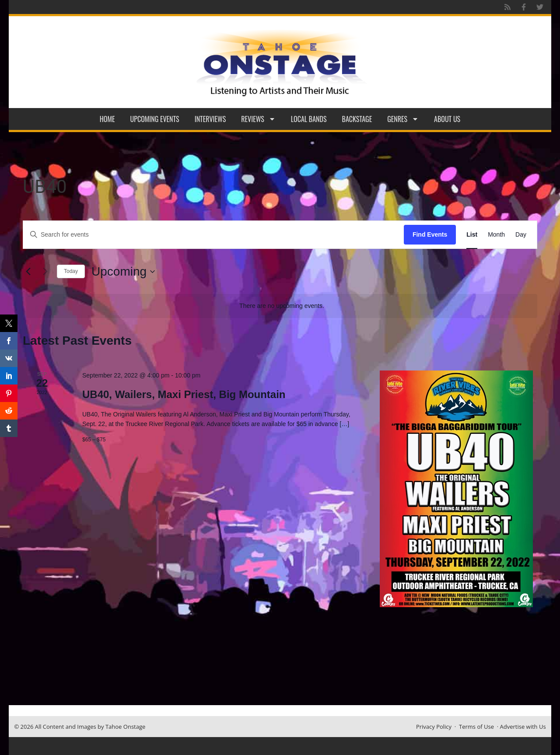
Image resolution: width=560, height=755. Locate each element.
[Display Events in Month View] (496, 235)
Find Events (430, 234)
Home (107, 119)
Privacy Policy (434, 727)
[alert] (282, 306)
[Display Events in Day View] (521, 235)
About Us (447, 119)
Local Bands (309, 119)
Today (71, 271)
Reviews (258, 119)
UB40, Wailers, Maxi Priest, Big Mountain (184, 394)
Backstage (357, 119)
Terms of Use (476, 727)
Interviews (210, 119)
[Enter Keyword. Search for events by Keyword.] (213, 235)
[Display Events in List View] (472, 235)
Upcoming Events (155, 119)
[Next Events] (45, 272)
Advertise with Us (523, 727)
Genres (403, 119)
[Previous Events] (28, 272)
